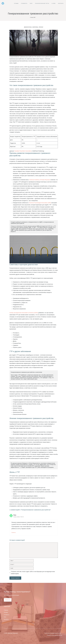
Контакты (61, 3)
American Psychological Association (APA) (40, 203)
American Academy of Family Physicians (40, 180)
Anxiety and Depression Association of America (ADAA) (24, 313)
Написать (8, 600)
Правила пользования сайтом (55, 635)
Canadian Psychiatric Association (23, 151)
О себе (54, 3)
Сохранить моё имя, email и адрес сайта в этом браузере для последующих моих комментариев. (33, 573)
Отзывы (16, 3)
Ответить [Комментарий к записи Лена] (14, 532)
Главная (6, 610)
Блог (31, 3)
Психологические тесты (42, 3)
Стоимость (24, 3)
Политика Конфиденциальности (53, 633)
